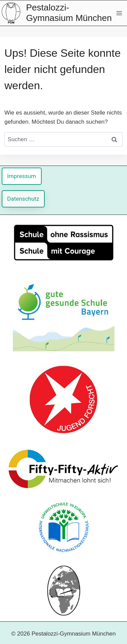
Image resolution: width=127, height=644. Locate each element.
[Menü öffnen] (119, 13)
